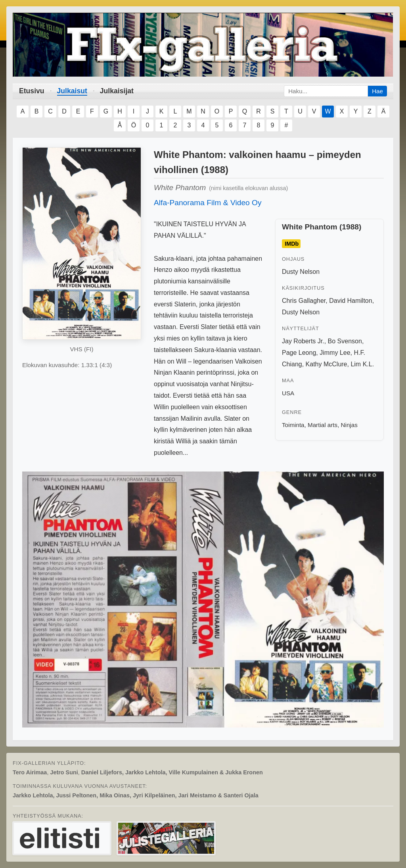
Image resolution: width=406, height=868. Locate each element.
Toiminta (293, 425)
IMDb (292, 244)
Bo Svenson (345, 341)
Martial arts (323, 425)
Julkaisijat (117, 91)
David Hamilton (350, 301)
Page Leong (299, 353)
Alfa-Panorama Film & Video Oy (208, 203)
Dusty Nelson (301, 272)
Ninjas (349, 425)
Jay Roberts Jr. (303, 341)
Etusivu (32, 91)
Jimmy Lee (335, 353)
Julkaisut (72, 91)
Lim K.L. (362, 364)
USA (288, 393)
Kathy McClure (327, 364)
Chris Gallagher (304, 301)
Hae (377, 91)
